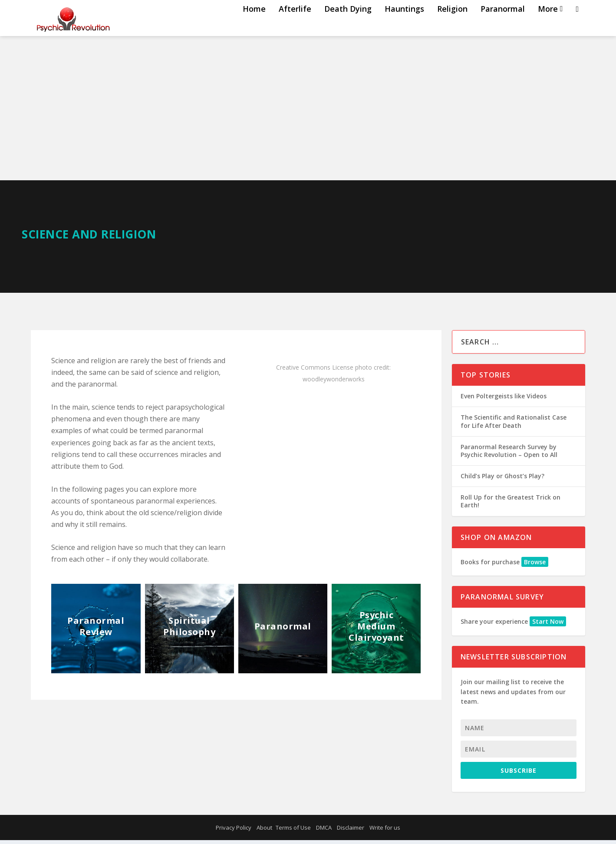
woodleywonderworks (334, 383)
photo (364, 371)
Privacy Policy (234, 831)
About (264, 831)
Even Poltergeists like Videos (504, 400)
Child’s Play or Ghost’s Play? (502, 480)
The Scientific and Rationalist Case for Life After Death (514, 425)
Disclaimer (351, 831)
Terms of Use (293, 831)
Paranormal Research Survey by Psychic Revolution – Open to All (509, 455)
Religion (452, 27)
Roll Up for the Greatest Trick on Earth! (511, 505)
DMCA (324, 831)
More (548, 27)
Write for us (385, 831)
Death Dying (348, 27)
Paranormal (503, 27)
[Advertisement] (308, 119)
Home (254, 27)
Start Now (548, 625)
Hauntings (404, 27)
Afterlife (295, 27)
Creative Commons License (315, 371)
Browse (535, 566)
